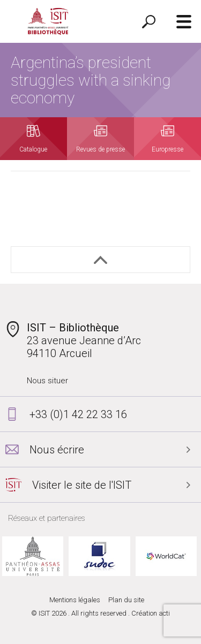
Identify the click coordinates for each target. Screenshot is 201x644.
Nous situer (47, 381)
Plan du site (126, 600)
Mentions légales (75, 600)
